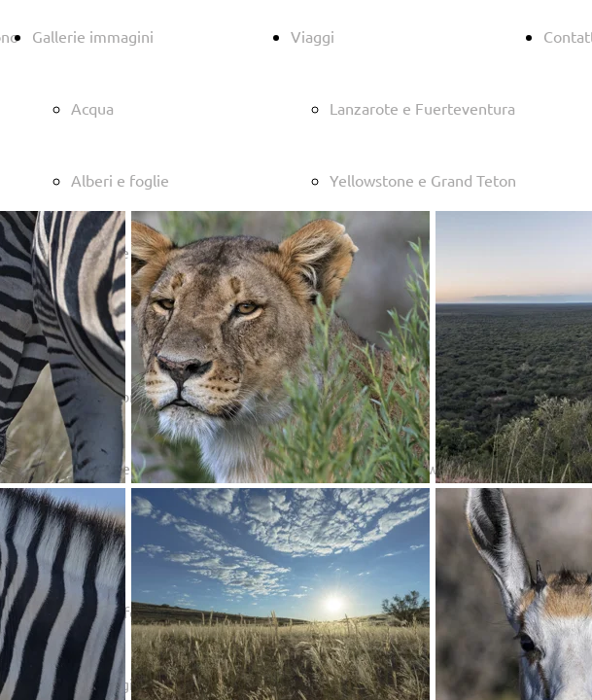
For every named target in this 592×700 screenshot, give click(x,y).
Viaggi (313, 36)
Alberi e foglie (120, 180)
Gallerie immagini (93, 36)
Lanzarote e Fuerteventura (422, 108)
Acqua (92, 108)
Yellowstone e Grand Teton (423, 180)
